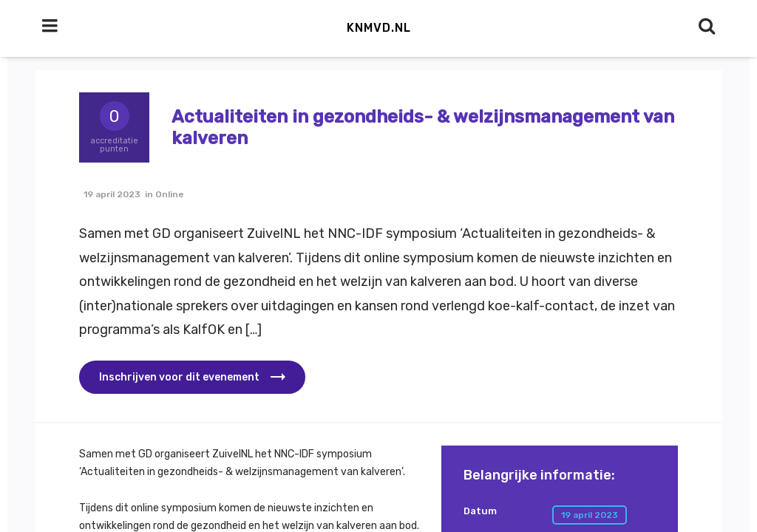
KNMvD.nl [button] (379, 28)
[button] (192, 377)
